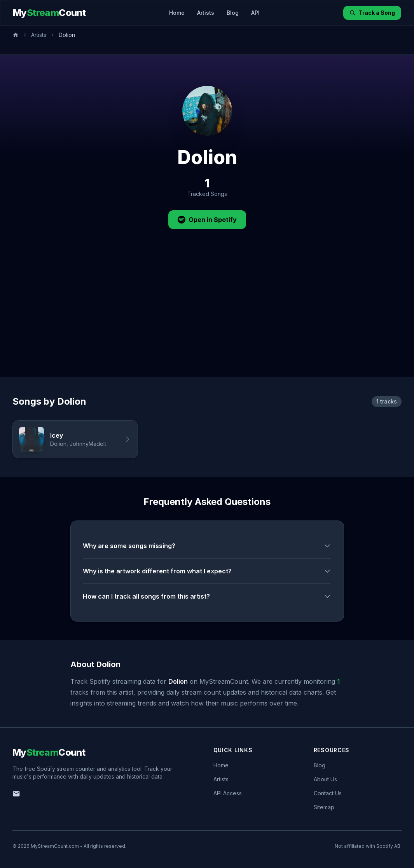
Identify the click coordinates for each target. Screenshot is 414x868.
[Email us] (16, 794)
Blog (233, 13)
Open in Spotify (207, 220)
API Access (228, 793)
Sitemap (324, 807)
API (255, 13)
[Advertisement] (207, 318)
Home (177, 13)
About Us (325, 779)
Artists (206, 13)
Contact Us (328, 793)
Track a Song (372, 13)
